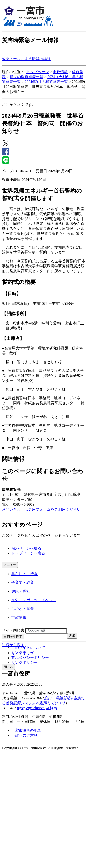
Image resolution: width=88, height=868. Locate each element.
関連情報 (13, 459)
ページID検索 (13, 636)
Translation (20, 658)
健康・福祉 (21, 591)
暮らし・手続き (24, 574)
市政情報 (60, 72)
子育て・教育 (23, 582)
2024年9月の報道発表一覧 (46, 82)
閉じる (8, 667)
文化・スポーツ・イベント (34, 600)
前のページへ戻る (26, 548)
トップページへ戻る (28, 553)
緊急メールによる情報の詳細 (26, 59)
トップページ (38, 72)
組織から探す (13, 645)
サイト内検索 (13, 630)
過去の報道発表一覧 (27, 77)
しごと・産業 (23, 609)
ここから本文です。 (19, 105)
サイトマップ (23, 653)
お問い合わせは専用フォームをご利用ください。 (43, 509)
